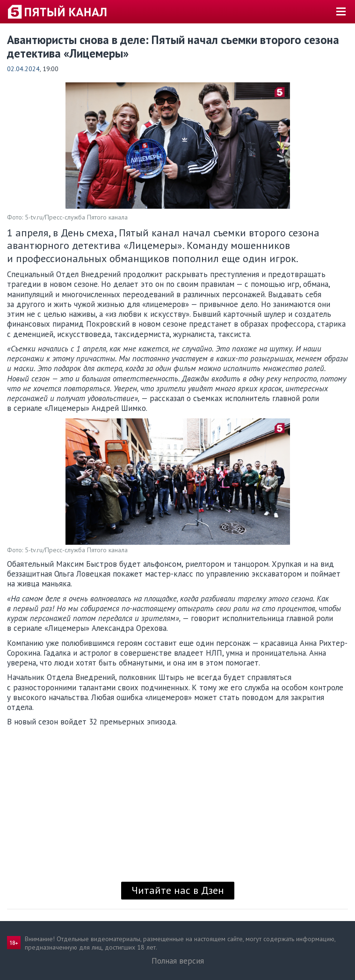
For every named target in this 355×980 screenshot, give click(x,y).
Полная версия (178, 961)
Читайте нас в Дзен (178, 890)
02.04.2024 (23, 69)
